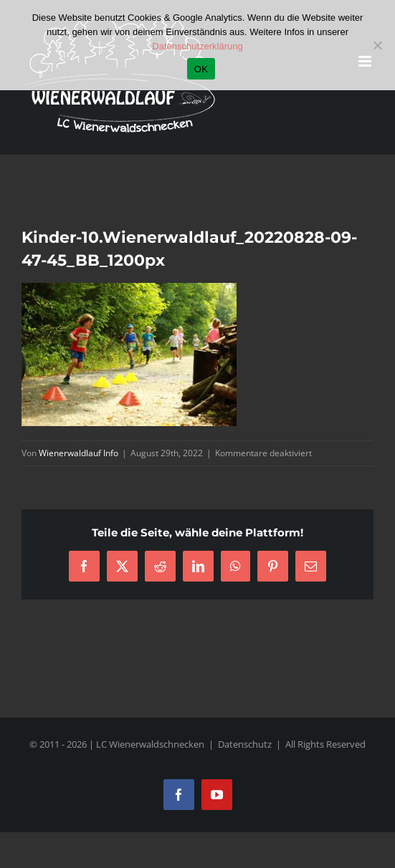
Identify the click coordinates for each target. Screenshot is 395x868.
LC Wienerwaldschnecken (150, 744)
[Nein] (377, 45)
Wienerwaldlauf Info (78, 453)
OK (201, 69)
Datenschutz (245, 744)
